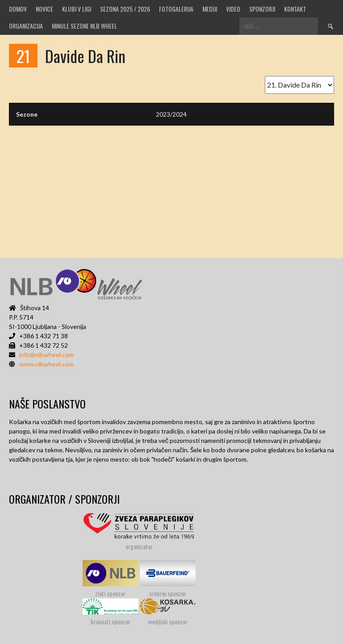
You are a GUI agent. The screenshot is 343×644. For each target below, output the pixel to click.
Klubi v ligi (77, 9)
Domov (18, 9)
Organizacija (26, 26)
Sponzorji (262, 9)
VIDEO (233, 9)
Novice (44, 9)
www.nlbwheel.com (46, 364)
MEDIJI (210, 9)
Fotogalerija (176, 9)
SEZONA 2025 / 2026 (125, 9)
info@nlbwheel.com (46, 355)
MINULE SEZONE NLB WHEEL (84, 26)
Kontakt (295, 9)
